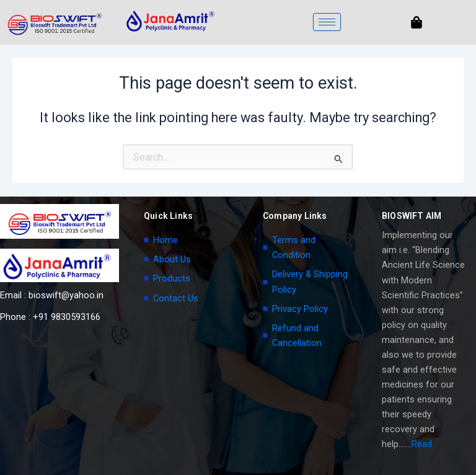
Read (422, 444)
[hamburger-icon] (327, 22)
